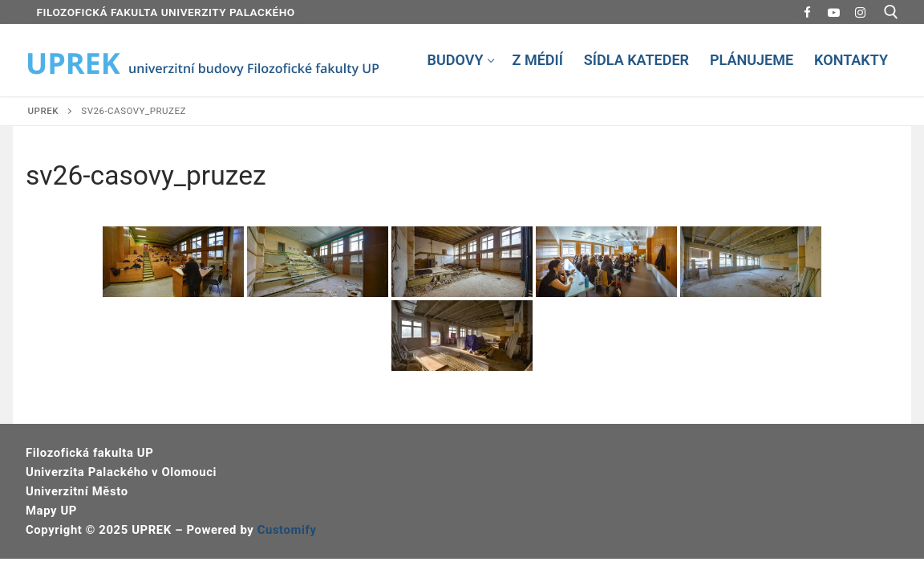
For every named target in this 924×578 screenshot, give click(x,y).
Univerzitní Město (77, 491)
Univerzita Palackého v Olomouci (121, 472)
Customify (287, 530)
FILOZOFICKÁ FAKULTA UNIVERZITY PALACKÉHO (166, 12)
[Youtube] (834, 12)
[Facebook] (807, 12)
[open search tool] (891, 12)
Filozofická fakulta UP (89, 453)
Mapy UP (51, 511)
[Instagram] (860, 12)
